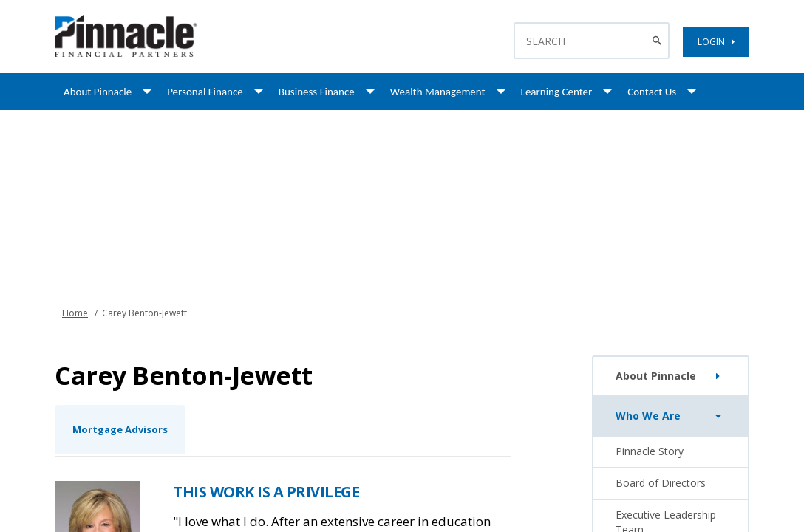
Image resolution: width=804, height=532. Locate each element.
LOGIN (716, 42)
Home (75, 313)
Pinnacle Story (650, 451)
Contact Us (652, 92)
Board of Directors (661, 483)
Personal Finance (205, 92)
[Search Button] (659, 41)
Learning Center (557, 92)
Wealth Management (438, 92)
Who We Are (671, 416)
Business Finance (317, 92)
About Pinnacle (98, 92)
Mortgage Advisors (120, 429)
